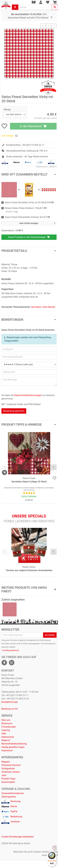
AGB (4, 734)
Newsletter (10, 630)
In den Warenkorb (33, 126)
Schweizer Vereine (11, 772)
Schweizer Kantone (11, 765)
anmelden (50, 635)
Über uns (6, 720)
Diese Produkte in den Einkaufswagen (29, 237)
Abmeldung (48, 644)
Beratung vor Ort (10, 709)
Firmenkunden (9, 727)
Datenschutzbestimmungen (28, 395)
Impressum (7, 750)
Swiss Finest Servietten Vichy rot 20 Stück (29, 202)
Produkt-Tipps (8, 779)
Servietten (36, 307)
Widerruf (6, 740)
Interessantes (12, 757)
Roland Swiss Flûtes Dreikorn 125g (26, 210)
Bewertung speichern (14, 411)
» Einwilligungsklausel (10, 650)
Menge (7, 110)
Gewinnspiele (8, 782)
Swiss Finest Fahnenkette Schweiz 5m (27, 217)
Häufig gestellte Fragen (13, 747)
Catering (6, 730)
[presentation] (4, 467)
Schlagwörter (8, 768)
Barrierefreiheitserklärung (14, 744)
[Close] (52, 17)
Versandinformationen (13, 793)
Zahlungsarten (9, 797)
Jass (4, 775)
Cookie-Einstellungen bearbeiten (18, 837)
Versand (53, 118)
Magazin (6, 762)
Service (7, 716)
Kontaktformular (10, 702)
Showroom (7, 723)
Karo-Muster (49, 307)
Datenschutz (8, 737)
